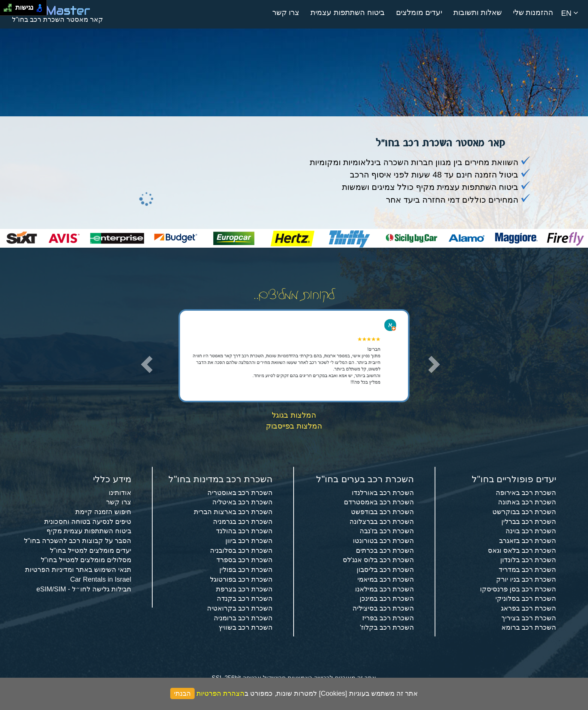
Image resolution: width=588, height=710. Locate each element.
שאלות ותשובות (478, 12)
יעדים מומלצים (419, 12)
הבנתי (182, 693)
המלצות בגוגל (294, 415)
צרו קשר (286, 12)
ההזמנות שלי (533, 12)
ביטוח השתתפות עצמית (347, 12)
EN (570, 13)
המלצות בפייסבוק (294, 426)
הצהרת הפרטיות (220, 693)
